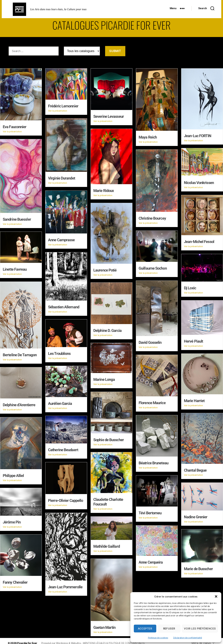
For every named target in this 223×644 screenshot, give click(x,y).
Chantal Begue (195, 469)
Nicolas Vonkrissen (199, 183)
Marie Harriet (194, 400)
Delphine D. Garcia (107, 330)
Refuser (169, 629)
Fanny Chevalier (15, 581)
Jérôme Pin (12, 521)
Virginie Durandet (62, 178)
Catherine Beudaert (63, 449)
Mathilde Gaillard (107, 545)
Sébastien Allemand (64, 306)
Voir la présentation (12, 132)
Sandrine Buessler (17, 219)
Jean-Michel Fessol (199, 241)
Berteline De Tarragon (20, 354)
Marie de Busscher (198, 567)
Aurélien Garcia (60, 402)
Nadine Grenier (196, 516)
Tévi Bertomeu (150, 511)
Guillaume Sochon (153, 268)
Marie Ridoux (104, 190)
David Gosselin (150, 342)
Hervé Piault (193, 340)
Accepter (145, 629)
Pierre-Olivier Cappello (66, 499)
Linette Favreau (15, 269)
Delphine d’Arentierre (19, 404)
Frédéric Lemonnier (63, 106)
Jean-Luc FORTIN (198, 136)
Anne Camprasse (61, 240)
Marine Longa (104, 378)
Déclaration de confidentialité (188, 638)
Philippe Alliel (13, 474)
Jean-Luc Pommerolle (65, 585)
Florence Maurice (152, 402)
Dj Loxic (190, 287)
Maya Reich (148, 137)
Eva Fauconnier (15, 127)
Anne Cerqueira (151, 561)
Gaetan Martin (104, 626)
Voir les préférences (200, 629)
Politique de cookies (158, 638)
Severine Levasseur (109, 116)
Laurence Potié (105, 270)
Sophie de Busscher (109, 439)
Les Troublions (59, 353)
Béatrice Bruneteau (154, 462)
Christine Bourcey (152, 218)
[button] (216, 596)
